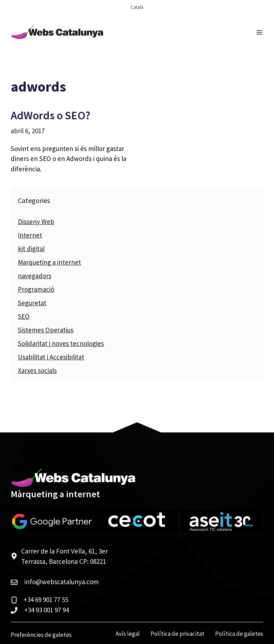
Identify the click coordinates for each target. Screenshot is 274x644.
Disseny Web (36, 222)
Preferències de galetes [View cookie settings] (41, 635)
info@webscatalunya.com (62, 582)
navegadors (35, 276)
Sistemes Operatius (46, 330)
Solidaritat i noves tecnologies (61, 343)
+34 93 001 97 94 (47, 610)
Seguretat (32, 303)
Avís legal (128, 634)
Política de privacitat (177, 634)
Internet (30, 235)
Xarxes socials (37, 370)
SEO (24, 316)
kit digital (31, 249)
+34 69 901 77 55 (46, 599)
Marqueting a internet (49, 262)
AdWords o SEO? (50, 115)
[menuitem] (137, 7)
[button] (14, 630)
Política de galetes (239, 634)
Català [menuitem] (137, 7)
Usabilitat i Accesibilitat (51, 357)
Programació (36, 289)
